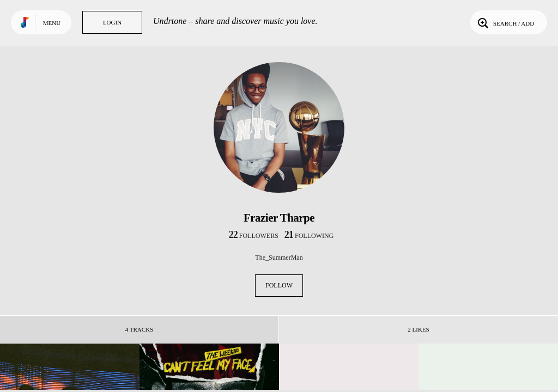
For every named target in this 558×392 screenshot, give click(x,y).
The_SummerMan (279, 258)
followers (254, 236)
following (309, 236)
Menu (52, 23)
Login (112, 22)
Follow (279, 285)
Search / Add (505, 22)
